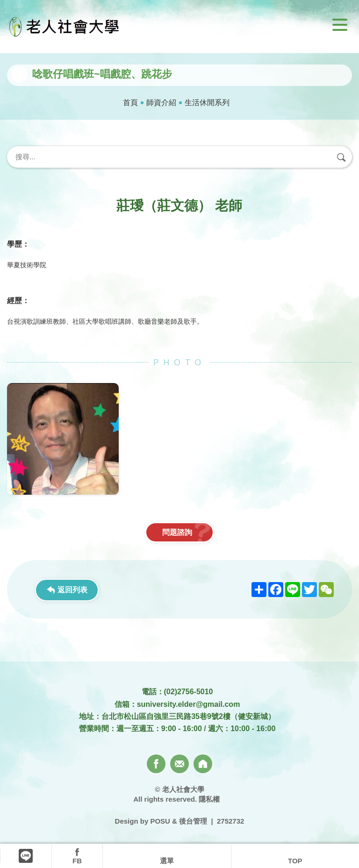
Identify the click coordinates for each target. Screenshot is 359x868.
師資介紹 (161, 103)
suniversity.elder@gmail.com (189, 704)
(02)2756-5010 (189, 692)
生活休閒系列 (207, 103)
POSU (160, 821)
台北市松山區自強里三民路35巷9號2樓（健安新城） (188, 716)
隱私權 (209, 799)
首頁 (130, 103)
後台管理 (193, 821)
